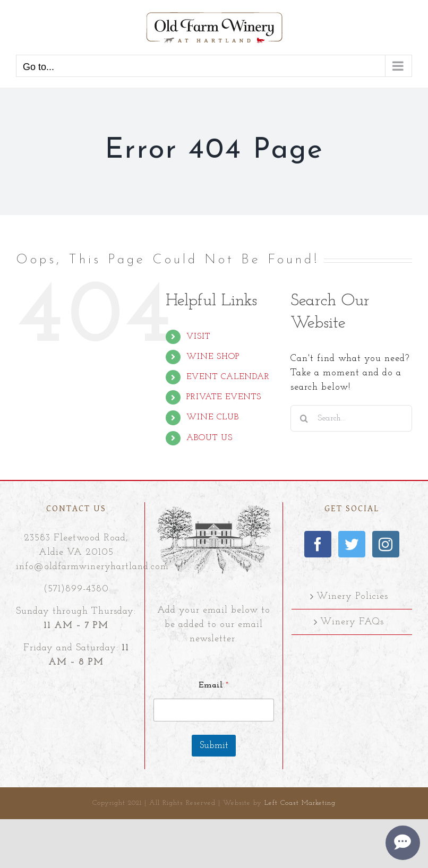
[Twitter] (352, 544)
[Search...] (351, 418)
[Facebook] (318, 544)
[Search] (304, 418)
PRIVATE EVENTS (224, 397)
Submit (214, 746)
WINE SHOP (213, 357)
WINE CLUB (213, 417)
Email (213, 685)
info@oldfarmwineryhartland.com (92, 567)
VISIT (198, 337)
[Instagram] (386, 544)
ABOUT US (209, 438)
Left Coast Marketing (300, 803)
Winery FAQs (352, 622)
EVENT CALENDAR (228, 377)
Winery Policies (352, 596)
